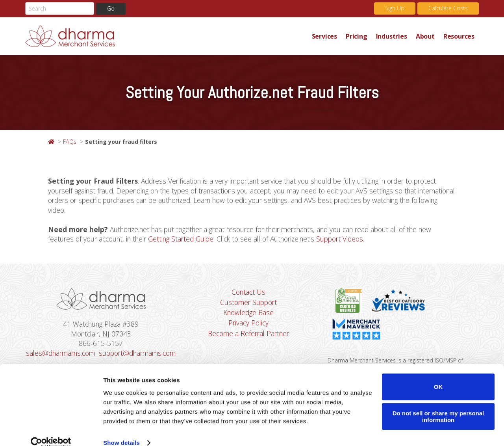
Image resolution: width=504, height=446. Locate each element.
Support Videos (345, 239)
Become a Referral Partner (249, 334)
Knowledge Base (248, 313)
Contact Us (248, 292)
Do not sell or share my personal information (438, 404)
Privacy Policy (248, 323)
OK (438, 374)
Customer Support (248, 303)
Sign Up (395, 8)
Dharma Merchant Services (166, 36)
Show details (121, 430)
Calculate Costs (448, 8)
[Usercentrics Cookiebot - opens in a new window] (51, 431)
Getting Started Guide (183, 239)
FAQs (70, 142)
